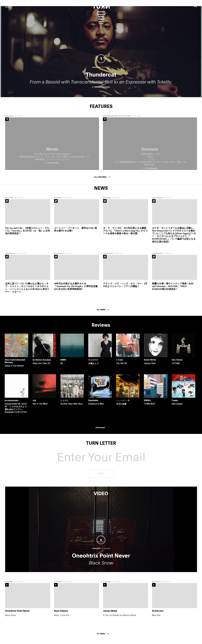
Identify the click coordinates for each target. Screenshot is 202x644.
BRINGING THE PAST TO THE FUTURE (117, 120)
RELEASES (9, 202)
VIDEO (101, 19)
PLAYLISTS (9, 586)
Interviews (9, 120)
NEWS (101, 17)
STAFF (101, 24)
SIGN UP (101, 478)
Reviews (101, 12)
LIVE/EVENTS (157, 202)
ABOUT (101, 22)
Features (101, 14)
